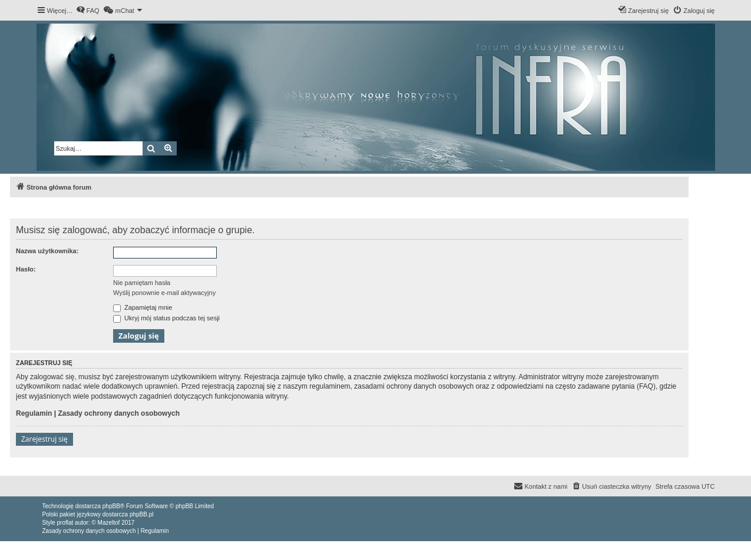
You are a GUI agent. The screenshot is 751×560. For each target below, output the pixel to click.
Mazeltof (109, 523)
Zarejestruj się (44, 439)
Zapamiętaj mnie (143, 307)
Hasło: (26, 269)
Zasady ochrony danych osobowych (119, 413)
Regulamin (34, 413)
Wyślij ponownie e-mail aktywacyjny (164, 293)
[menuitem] (88, 11)
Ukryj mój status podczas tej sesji (166, 318)
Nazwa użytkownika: (47, 251)
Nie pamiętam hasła (142, 283)
